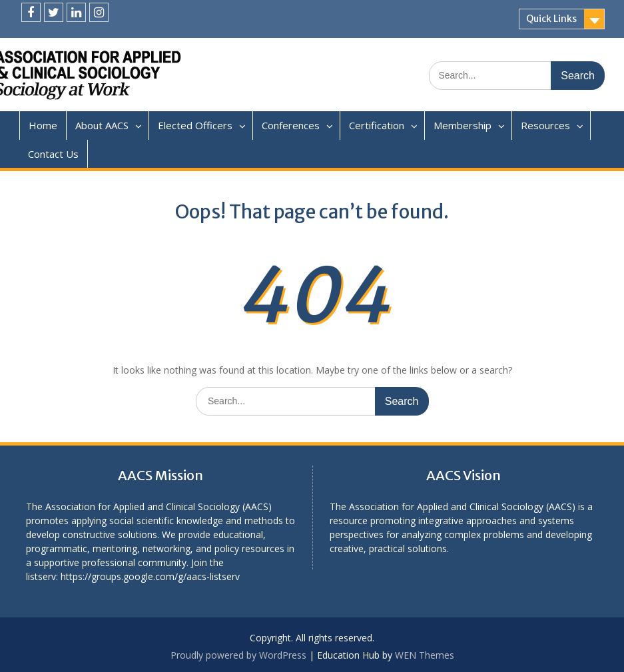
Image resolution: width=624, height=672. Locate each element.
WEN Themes (425, 655)
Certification (377, 125)
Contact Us (53, 154)
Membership (463, 125)
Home (43, 125)
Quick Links (551, 19)
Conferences (291, 125)
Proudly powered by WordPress (238, 655)
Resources (545, 125)
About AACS (102, 125)
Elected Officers (195, 125)
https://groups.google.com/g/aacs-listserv (150, 576)
